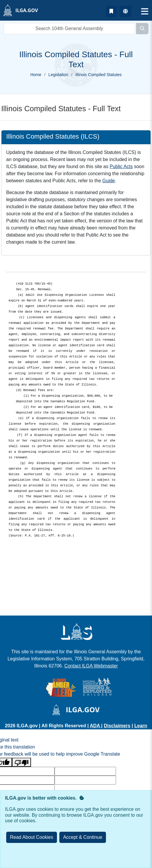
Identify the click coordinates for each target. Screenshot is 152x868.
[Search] (142, 29)
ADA (95, 726)
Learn (141, 726)
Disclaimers (117, 726)
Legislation (58, 75)
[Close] (83, 837)
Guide (109, 181)
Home (36, 75)
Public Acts (121, 166)
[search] (69, 29)
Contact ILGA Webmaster (91, 666)
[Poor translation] (22, 762)
